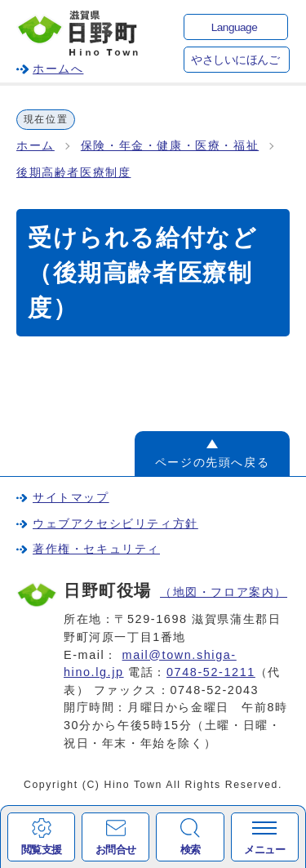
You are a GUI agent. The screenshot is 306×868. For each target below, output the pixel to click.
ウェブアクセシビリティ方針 (115, 523)
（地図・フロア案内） (224, 592)
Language (234, 27)
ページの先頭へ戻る (212, 462)
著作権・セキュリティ (96, 549)
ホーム (35, 146)
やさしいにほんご (235, 60)
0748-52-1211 (211, 672)
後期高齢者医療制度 (73, 173)
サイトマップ (71, 497)
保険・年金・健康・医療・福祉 (170, 146)
